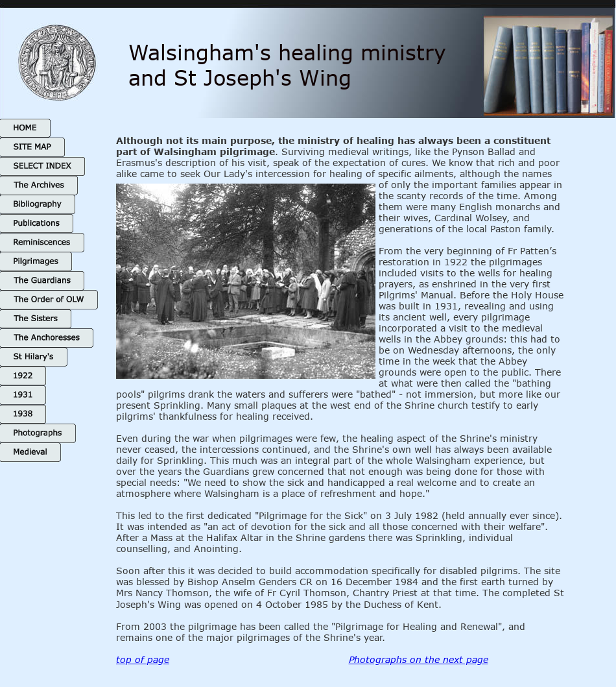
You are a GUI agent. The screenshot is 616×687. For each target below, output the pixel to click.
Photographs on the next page (419, 659)
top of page (143, 659)
